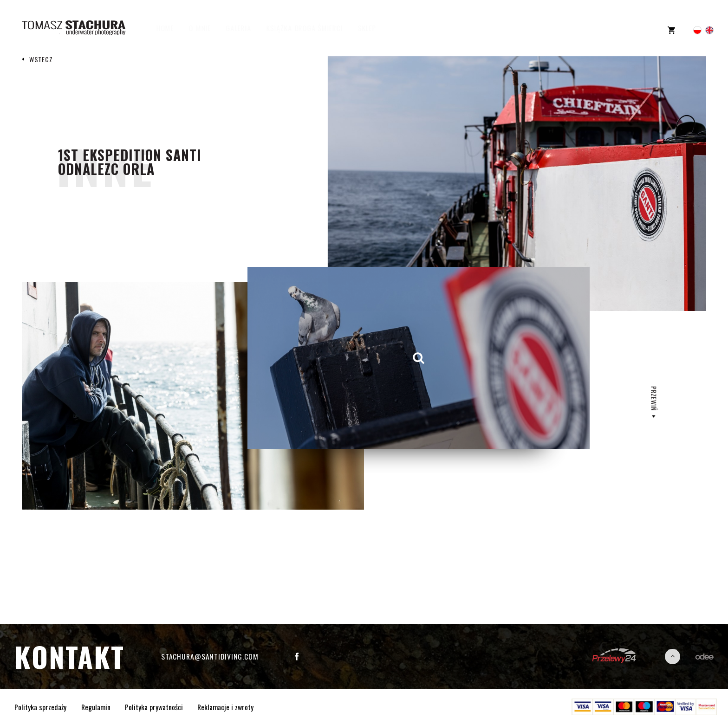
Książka (313, 28)
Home (174, 28)
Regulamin (96, 707)
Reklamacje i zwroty (225, 707)
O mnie (208, 28)
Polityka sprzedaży (40, 707)
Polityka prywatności (154, 707)
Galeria (247, 28)
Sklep (376, 28)
